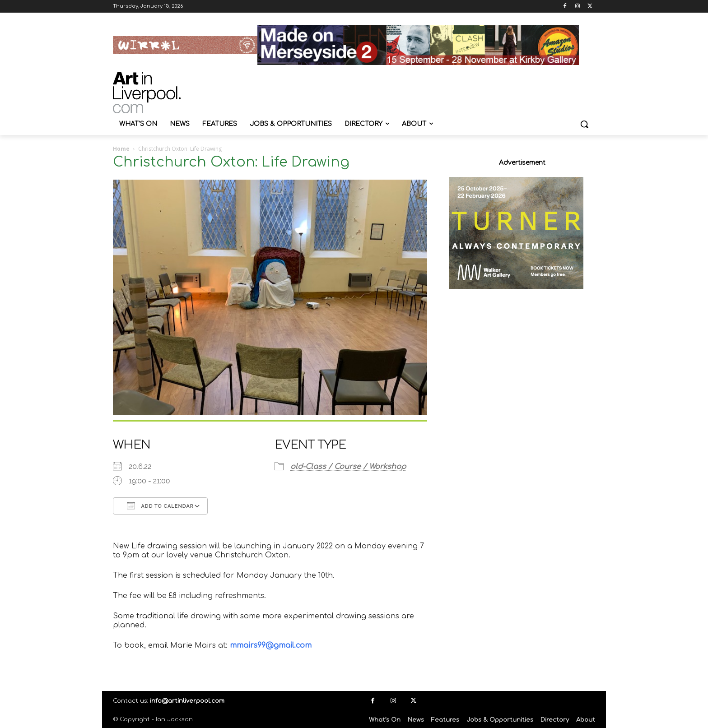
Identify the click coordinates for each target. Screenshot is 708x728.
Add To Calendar (160, 505)
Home (121, 149)
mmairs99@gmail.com (271, 645)
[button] (584, 124)
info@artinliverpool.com (187, 701)
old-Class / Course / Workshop (348, 467)
